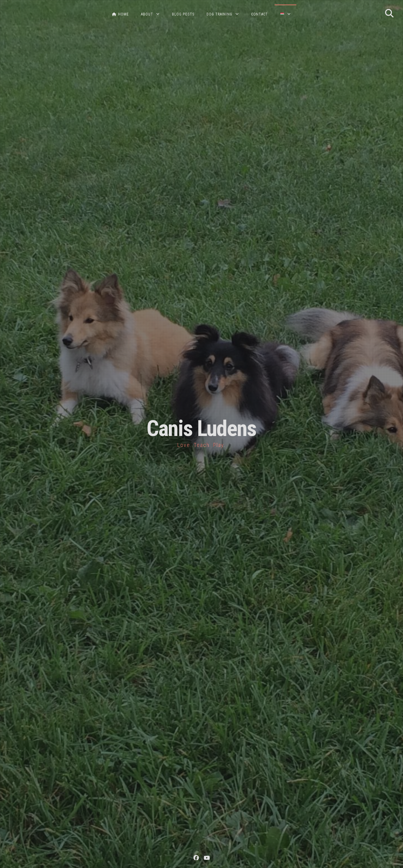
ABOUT (147, 14)
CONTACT (260, 14)
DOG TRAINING (219, 14)
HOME (120, 14)
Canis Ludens (202, 429)
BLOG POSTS (183, 14)
